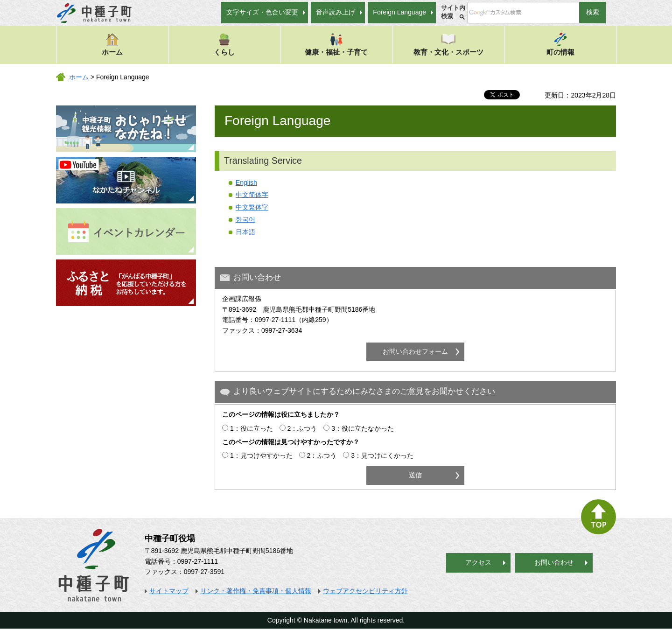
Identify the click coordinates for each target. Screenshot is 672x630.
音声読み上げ (336, 12)
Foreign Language (399, 12)
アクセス (478, 562)
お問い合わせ (554, 562)
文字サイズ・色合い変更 (262, 12)
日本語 (245, 232)
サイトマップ (169, 591)
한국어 (245, 219)
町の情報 (560, 44)
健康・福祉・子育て (336, 44)
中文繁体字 (252, 207)
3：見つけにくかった (382, 455)
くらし (224, 44)
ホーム (112, 44)
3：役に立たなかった (363, 428)
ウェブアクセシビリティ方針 (365, 591)
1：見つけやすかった (261, 455)
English (246, 182)
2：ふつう (302, 428)
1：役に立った (252, 428)
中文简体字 (252, 195)
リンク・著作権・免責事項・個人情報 (256, 591)
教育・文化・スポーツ (448, 44)
